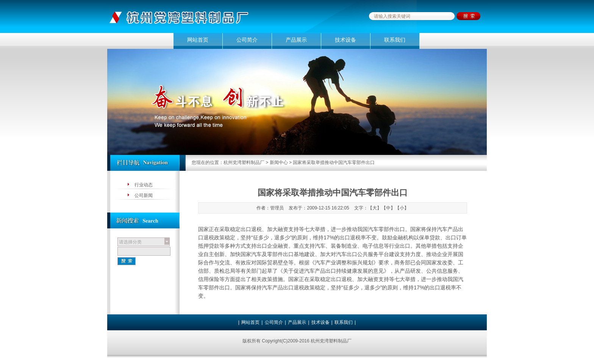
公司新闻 (144, 195)
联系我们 (395, 40)
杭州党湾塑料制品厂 (244, 162)
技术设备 (345, 40)
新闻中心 (279, 162)
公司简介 (247, 40)
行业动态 (144, 185)
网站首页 (198, 40)
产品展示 (296, 40)
